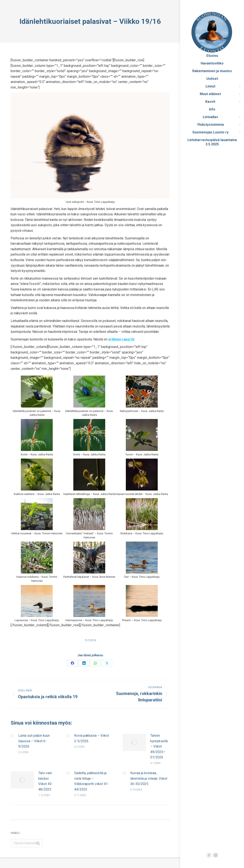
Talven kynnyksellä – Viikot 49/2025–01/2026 (159, 746)
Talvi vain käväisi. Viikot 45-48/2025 (45, 781)
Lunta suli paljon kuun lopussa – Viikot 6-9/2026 (34, 741)
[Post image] (12, 736)
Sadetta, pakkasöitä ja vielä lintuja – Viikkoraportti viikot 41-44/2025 (91, 781)
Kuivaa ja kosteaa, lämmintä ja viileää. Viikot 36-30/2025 (149, 778)
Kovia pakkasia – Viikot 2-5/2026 (91, 738)
